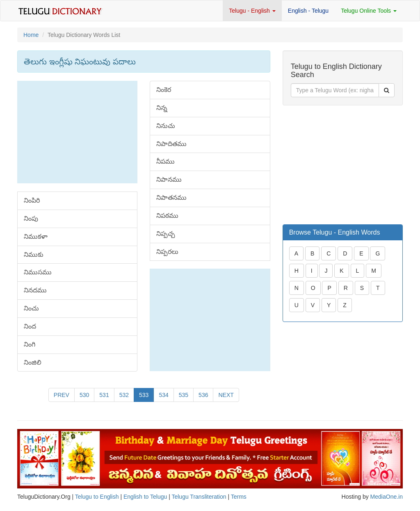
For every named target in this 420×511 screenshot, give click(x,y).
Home (31, 35)
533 (144, 395)
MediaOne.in (387, 497)
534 (163, 395)
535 (184, 395)
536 (203, 395)
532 (124, 395)
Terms (239, 497)
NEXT (226, 395)
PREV (62, 395)
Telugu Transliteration (199, 497)
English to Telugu (145, 497)
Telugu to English (97, 497)
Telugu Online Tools (369, 11)
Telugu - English (252, 11)
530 (84, 395)
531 (104, 395)
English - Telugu (308, 11)
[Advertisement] (77, 132)
